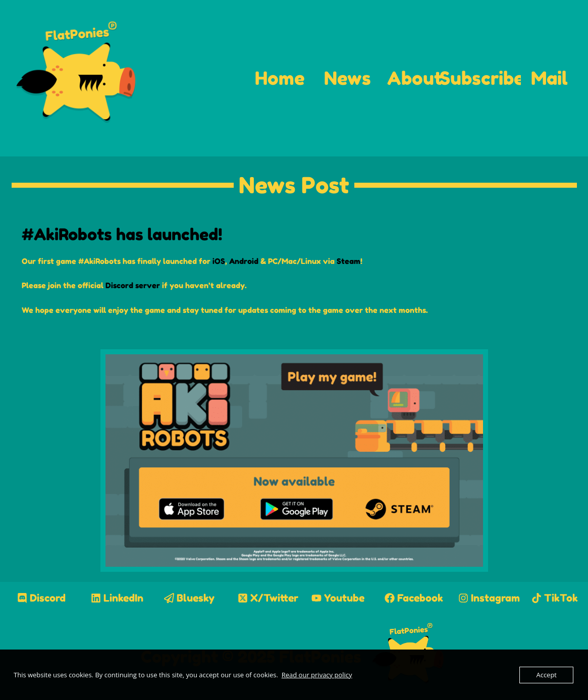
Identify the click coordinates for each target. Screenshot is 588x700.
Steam (349, 261)
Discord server (133, 285)
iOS (219, 261)
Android (244, 261)
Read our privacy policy (317, 675)
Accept (546, 675)
